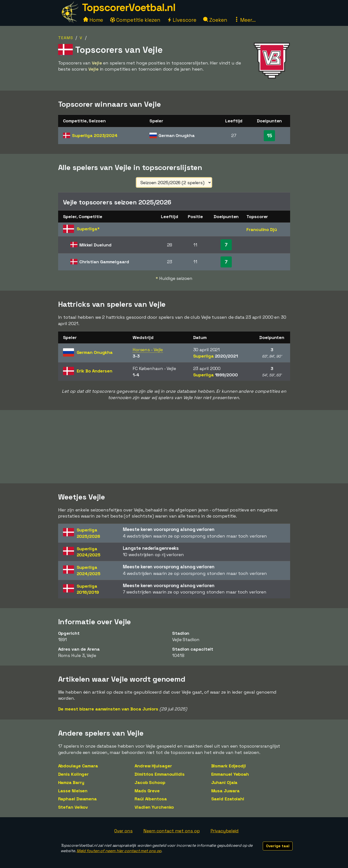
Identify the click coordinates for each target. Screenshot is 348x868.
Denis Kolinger (74, 774)
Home (93, 20)
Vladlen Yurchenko (154, 807)
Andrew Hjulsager (153, 766)
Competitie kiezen (135, 20)
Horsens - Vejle (148, 350)
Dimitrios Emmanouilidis (160, 774)
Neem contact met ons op (172, 831)
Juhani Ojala (224, 782)
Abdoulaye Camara (78, 766)
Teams (66, 38)
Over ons (123, 831)
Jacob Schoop (150, 782)
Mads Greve (147, 791)
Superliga (95, 135)
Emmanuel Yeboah (230, 774)
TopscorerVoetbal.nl (129, 7)
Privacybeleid (225, 831)
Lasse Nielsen (73, 791)
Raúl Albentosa (151, 799)
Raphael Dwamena (78, 799)
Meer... (245, 20)
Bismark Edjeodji (229, 766)
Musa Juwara (225, 791)
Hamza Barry (71, 782)
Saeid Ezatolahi (228, 799)
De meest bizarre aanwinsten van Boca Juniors (108, 709)
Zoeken (215, 20)
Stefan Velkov (73, 807)
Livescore (182, 20)
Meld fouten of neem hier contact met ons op (119, 851)
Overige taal (278, 846)
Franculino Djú (262, 229)
